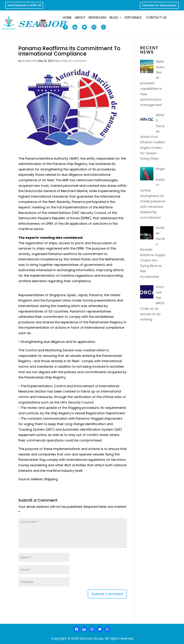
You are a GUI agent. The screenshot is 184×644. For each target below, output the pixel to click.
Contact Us (156, 18)
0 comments (78, 61)
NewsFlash (98, 18)
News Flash (61, 61)
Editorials (133, 18)
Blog (114, 18)
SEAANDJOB (29, 61)
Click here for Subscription (159, 6)
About (80, 18)
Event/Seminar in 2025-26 (24, 6)
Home (67, 18)
